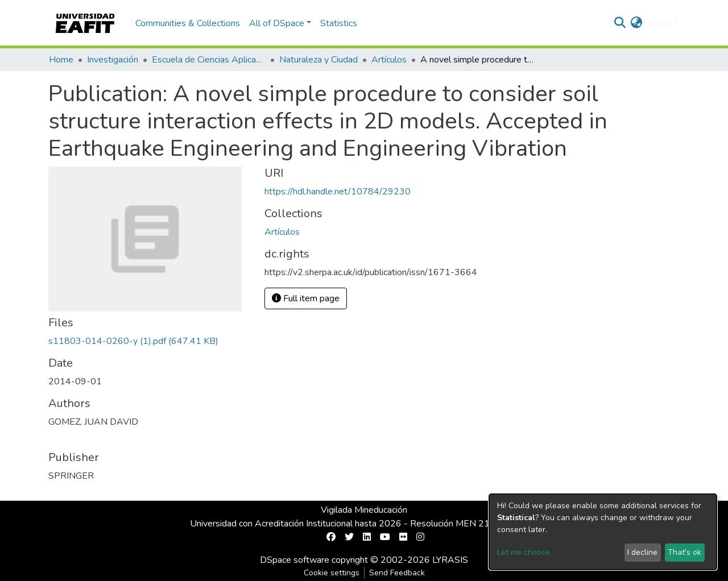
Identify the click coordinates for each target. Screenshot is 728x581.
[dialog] (603, 532)
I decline (642, 552)
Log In (659, 23)
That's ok (684, 552)
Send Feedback (397, 573)
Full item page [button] (306, 298)
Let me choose (524, 552)
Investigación (113, 60)
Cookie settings (332, 573)
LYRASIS (450, 560)
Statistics (339, 23)
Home (61, 60)
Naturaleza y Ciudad (318, 60)
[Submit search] (620, 23)
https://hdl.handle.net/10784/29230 (338, 192)
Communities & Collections (188, 23)
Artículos (389, 60)
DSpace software (295, 560)
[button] (637, 23)
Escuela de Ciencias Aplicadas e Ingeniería (209, 60)
